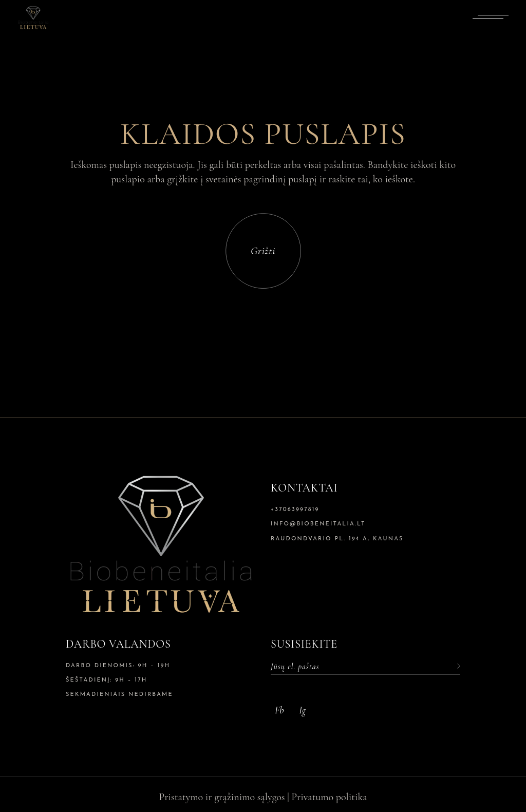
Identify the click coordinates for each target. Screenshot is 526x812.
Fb (279, 710)
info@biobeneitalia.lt (318, 524)
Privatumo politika (329, 797)
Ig (302, 710)
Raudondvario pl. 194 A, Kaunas (337, 539)
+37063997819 (295, 510)
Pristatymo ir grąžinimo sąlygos (222, 797)
